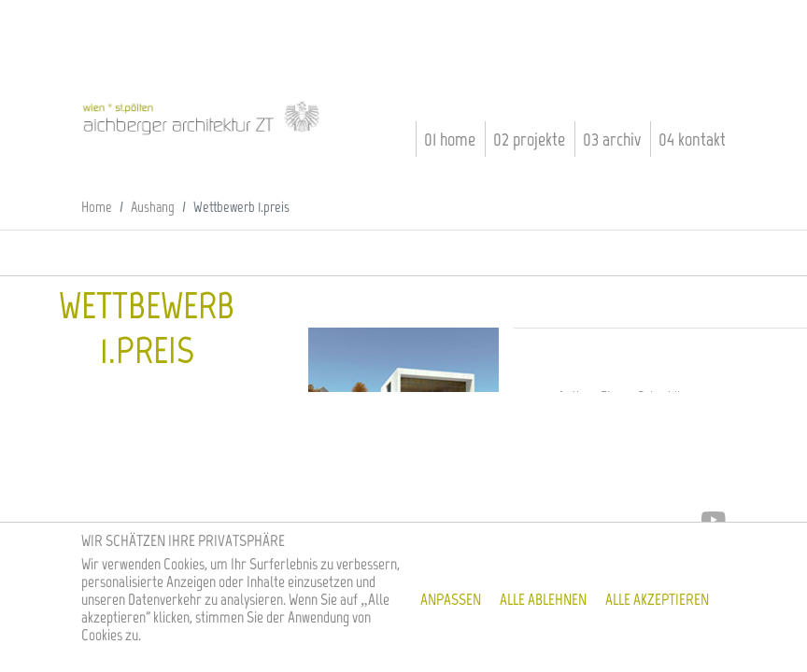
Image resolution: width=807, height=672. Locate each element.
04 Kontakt (692, 139)
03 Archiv (612, 139)
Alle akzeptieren (657, 599)
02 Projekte (529, 139)
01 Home (450, 139)
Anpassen (451, 599)
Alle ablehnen (543, 599)
